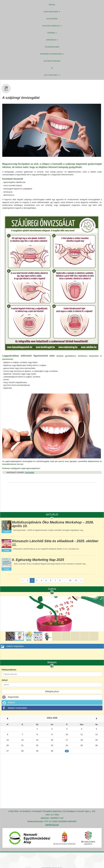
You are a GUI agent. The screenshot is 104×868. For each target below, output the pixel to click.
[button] (101, 599)
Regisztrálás (10, 697)
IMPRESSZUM (52, 825)
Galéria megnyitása (12, 646)
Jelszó (5, 680)
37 (76, 580)
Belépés (8, 702)
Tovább (7, 532)
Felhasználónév (9, 670)
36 (70, 580)
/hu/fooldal (30, 472)
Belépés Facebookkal (14, 708)
